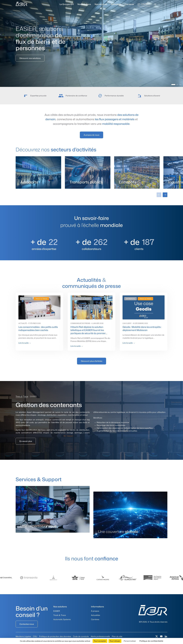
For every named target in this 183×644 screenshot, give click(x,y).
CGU (35, 636)
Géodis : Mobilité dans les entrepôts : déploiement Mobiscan (142, 328)
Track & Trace (60, 615)
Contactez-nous (27, 624)
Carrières (129, 4)
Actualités (116, 4)
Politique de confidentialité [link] (151, 641)
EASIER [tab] (33, 396)
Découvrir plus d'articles (92, 361)
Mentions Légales (23, 636)
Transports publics (86, 182)
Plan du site (117, 636)
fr (155, 4)
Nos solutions (84, 4)
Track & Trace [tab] (22, 396)
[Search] (165, 4)
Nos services (101, 4)
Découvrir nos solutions (30, 58)
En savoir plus (26, 441)
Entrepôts (128, 182)
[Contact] (144, 4)
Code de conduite (81, 636)
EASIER (57, 611)
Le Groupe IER (67, 4)
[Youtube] (161, 636)
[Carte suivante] (165, 195)
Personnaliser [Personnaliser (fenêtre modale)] (130, 641)
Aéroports (29, 182)
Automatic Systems (62, 619)
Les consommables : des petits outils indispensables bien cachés (38, 328)
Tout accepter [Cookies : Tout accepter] (100, 641)
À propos (95, 611)
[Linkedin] (166, 636)
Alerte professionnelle (100, 636)
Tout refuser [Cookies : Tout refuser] (115, 641)
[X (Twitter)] (157, 636)
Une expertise (39, 526)
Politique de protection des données (55, 636)
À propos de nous (91, 135)
